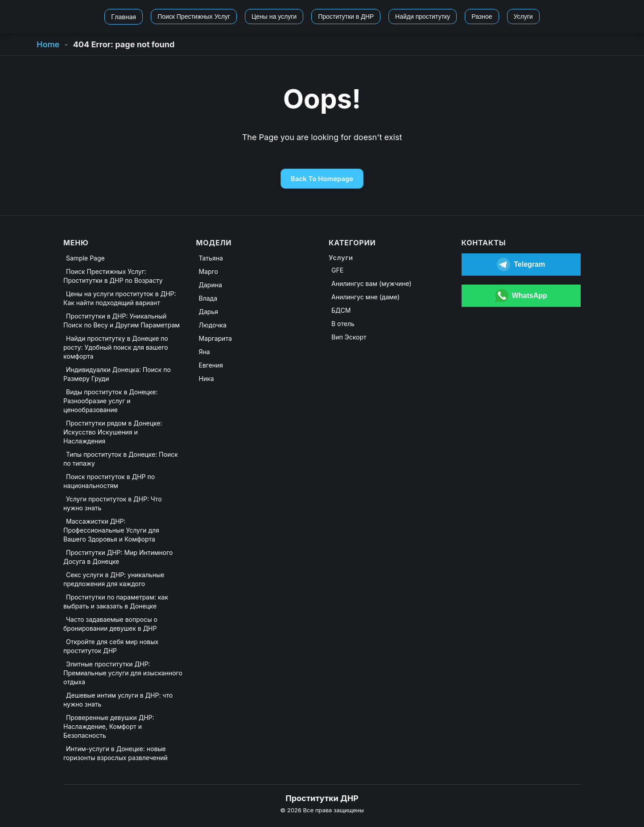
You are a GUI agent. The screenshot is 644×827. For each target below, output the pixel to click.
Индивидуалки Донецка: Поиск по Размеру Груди (117, 374)
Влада (208, 298)
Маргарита (215, 338)
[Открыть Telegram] (521, 265)
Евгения (211, 365)
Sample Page (85, 258)
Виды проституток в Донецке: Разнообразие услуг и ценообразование (110, 401)
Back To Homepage (322, 179)
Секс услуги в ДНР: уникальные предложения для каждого (114, 579)
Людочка (213, 325)
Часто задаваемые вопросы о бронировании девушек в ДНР (110, 624)
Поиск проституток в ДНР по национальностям (109, 481)
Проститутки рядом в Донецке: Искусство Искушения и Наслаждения (113, 432)
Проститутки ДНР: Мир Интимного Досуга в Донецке (118, 557)
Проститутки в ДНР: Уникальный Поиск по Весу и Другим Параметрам (122, 320)
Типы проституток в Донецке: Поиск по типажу (121, 459)
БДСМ (341, 310)
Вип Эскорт (349, 337)
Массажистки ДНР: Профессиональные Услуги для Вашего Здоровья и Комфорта (111, 530)
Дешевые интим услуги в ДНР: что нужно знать (118, 700)
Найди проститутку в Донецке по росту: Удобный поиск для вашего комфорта (116, 347)
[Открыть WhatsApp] (521, 296)
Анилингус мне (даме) (365, 297)
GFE (337, 270)
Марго (208, 271)
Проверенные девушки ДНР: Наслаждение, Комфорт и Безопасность (109, 726)
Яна (204, 352)
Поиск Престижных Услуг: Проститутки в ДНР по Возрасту (113, 276)
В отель (343, 324)
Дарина (211, 285)
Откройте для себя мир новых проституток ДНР (111, 646)
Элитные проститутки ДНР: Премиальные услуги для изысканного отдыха (123, 673)
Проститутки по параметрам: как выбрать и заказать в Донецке (116, 602)
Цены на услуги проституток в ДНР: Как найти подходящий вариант (120, 298)
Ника (206, 378)
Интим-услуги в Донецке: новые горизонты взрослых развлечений (116, 753)
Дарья (208, 312)
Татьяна (211, 258)
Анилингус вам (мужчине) (372, 283)
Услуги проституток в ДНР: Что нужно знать (113, 503)
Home (48, 44)
